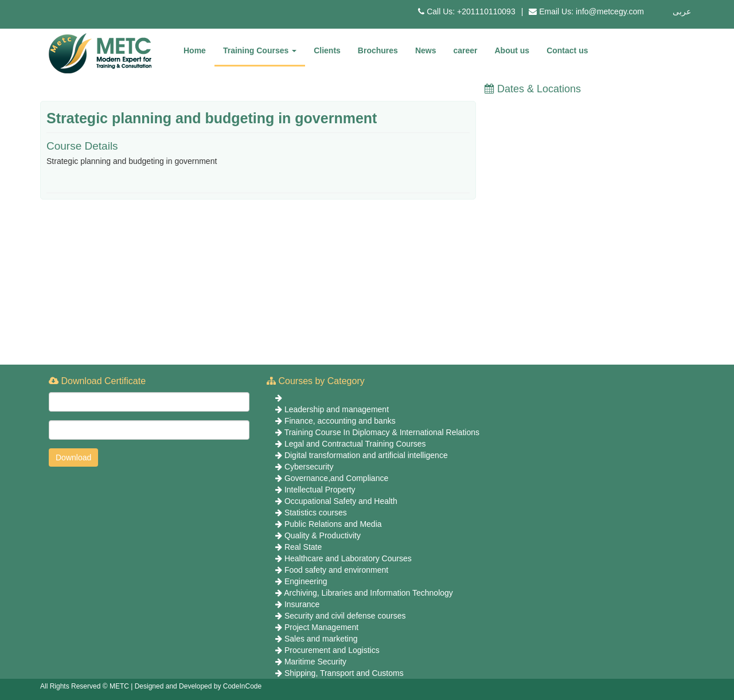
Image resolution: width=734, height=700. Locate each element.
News (426, 50)
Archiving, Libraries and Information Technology (368, 593)
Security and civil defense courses (345, 616)
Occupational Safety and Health (341, 501)
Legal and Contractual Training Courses (355, 444)
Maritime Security (315, 662)
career (465, 50)
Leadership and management (337, 409)
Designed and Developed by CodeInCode (198, 686)
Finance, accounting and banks (340, 421)
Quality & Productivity (323, 535)
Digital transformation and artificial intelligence (366, 455)
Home (195, 50)
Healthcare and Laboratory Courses (348, 558)
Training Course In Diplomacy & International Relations (382, 432)
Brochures (378, 50)
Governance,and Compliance (336, 478)
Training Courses (260, 50)
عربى (682, 11)
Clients (327, 50)
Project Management (321, 627)
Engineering (306, 581)
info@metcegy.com (610, 11)
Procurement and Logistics (332, 650)
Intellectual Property (320, 490)
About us (512, 50)
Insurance (302, 604)
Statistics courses (316, 513)
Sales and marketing (321, 639)
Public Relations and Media (333, 524)
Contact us (567, 50)
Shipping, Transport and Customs (344, 673)
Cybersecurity (309, 467)
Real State (303, 547)
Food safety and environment (336, 570)
